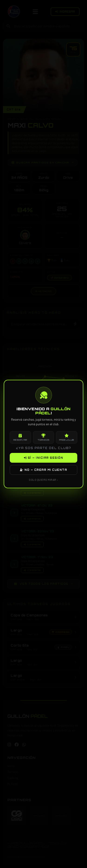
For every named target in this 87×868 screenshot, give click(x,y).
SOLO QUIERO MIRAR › (43, 480)
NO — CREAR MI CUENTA (43, 470)
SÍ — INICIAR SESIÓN (44, 458)
